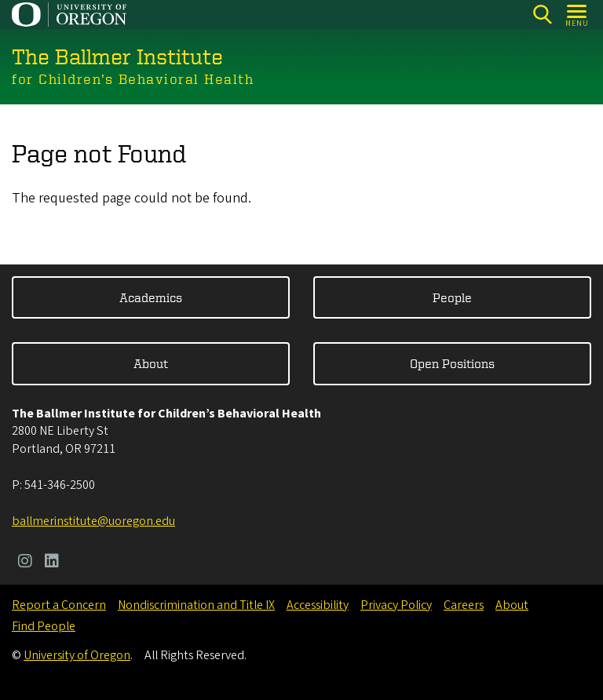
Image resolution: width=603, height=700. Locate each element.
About (151, 363)
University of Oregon (77, 655)
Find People (44, 626)
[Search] (542, 15)
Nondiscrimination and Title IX (196, 605)
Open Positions (452, 363)
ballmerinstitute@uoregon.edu (93, 521)
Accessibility (318, 605)
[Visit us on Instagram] (25, 563)
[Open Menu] (577, 15)
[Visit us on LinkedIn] (52, 563)
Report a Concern (59, 605)
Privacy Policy (396, 605)
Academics (151, 297)
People (452, 297)
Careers (464, 605)
